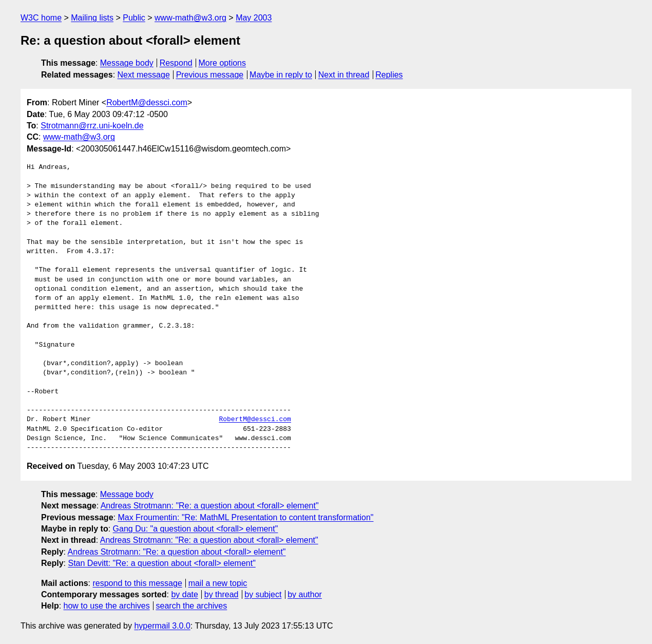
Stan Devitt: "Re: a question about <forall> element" (161, 563)
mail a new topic (218, 583)
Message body (127, 63)
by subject (263, 594)
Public (134, 18)
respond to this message (137, 583)
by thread (222, 594)
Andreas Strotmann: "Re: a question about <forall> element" (210, 506)
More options (223, 63)
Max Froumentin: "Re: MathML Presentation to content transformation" (245, 517)
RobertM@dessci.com (147, 102)
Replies (389, 75)
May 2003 (254, 18)
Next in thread (344, 75)
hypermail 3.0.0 (162, 626)
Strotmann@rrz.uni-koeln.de (92, 126)
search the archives (192, 606)
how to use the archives (107, 606)
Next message (144, 75)
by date (184, 594)
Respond (176, 63)
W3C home (41, 18)
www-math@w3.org (190, 18)
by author (305, 594)
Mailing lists (92, 18)
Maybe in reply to (281, 75)
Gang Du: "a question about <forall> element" (196, 529)
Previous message (210, 75)
